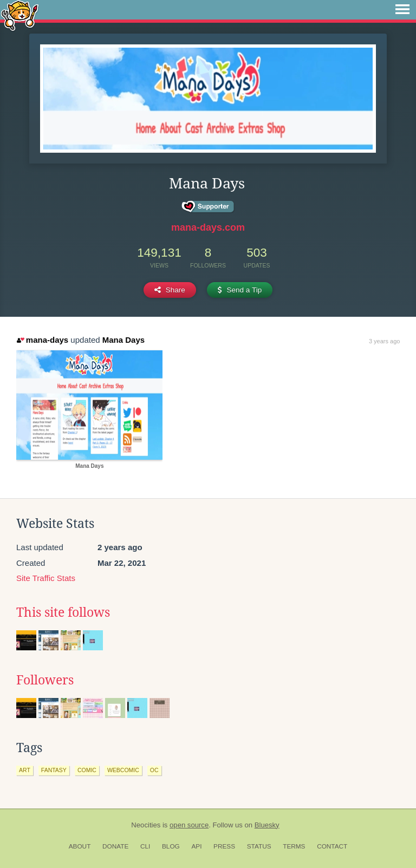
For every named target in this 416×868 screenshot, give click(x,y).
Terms (294, 846)
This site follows (63, 612)
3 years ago (384, 341)
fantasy (54, 770)
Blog (171, 846)
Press (224, 846)
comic (87, 770)
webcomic (123, 770)
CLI (145, 846)
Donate (115, 846)
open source (189, 825)
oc (154, 770)
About (80, 846)
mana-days (43, 340)
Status (259, 846)
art (25, 770)
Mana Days (123, 340)
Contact (332, 846)
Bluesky (267, 825)
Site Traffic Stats (46, 578)
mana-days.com (208, 227)
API (196, 846)
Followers (45, 680)
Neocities (146, 825)
